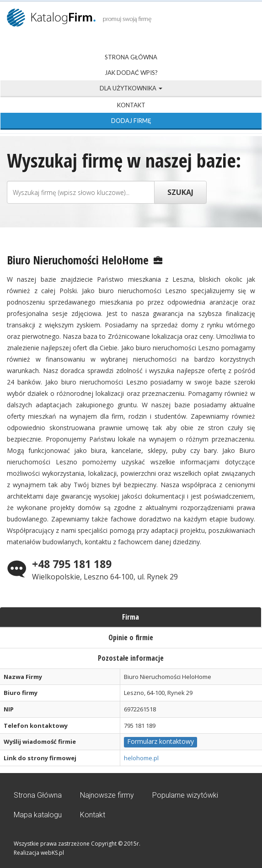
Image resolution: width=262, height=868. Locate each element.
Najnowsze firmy (107, 795)
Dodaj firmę (131, 121)
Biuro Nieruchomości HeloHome (78, 260)
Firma (131, 617)
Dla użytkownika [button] (131, 88)
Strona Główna (131, 57)
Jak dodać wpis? (131, 73)
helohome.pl (141, 758)
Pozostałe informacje (131, 658)
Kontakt (131, 105)
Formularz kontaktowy (160, 741)
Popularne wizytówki (185, 795)
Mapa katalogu (38, 815)
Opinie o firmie (131, 637)
